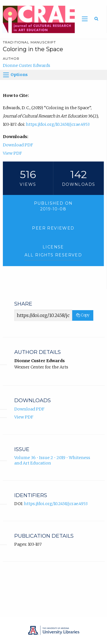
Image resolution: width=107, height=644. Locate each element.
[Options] (6, 75)
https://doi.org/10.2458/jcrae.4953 (58, 124)
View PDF (12, 153)
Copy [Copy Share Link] (83, 315)
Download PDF (18, 145)
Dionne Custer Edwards (27, 65)
